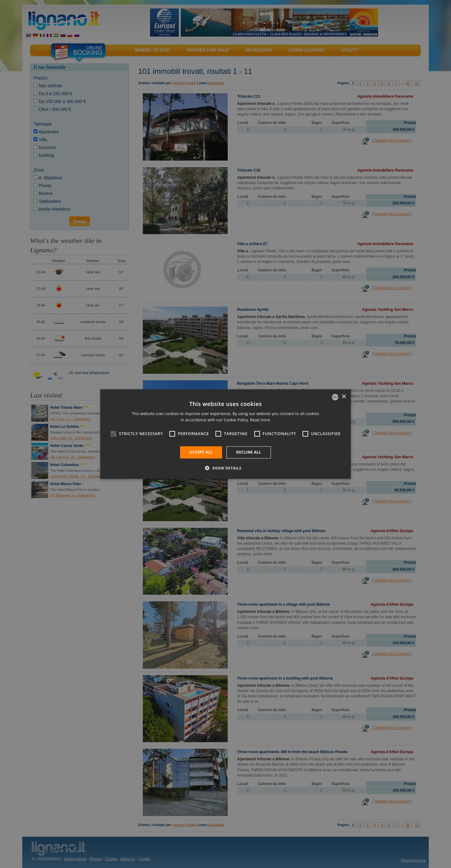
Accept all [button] (201, 452)
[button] (225, 468)
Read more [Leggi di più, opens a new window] (260, 420)
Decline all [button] (249, 452)
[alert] (225, 434)
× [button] (344, 397)
